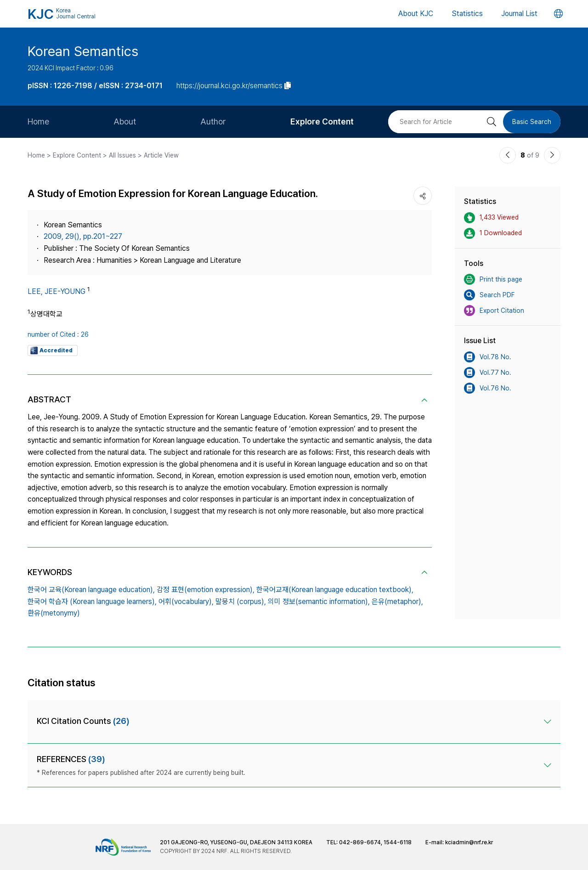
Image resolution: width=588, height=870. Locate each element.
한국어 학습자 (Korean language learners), (92, 602)
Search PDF (489, 295)
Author (213, 121)
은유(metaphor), (397, 602)
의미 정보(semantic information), (319, 602)
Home (38, 121)
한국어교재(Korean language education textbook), (335, 590)
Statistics (467, 14)
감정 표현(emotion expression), (206, 590)
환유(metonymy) (54, 613)
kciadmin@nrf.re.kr (469, 842)
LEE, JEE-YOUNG (57, 291)
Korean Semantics (83, 51)
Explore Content (322, 121)
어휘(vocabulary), (186, 602)
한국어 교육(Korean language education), (91, 590)
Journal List (519, 14)
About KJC (416, 14)
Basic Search (532, 122)
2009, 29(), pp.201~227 (83, 236)
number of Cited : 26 (58, 334)
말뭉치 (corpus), (241, 602)
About (125, 121)
